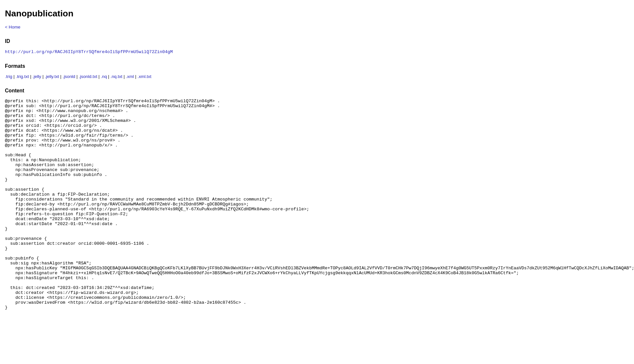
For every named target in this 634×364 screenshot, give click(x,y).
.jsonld (69, 77)
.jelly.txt (52, 77)
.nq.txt (116, 77)
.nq (104, 77)
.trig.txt (22, 77)
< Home (13, 27)
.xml (130, 77)
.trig (9, 77)
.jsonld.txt (88, 77)
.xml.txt (144, 77)
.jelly (37, 77)
